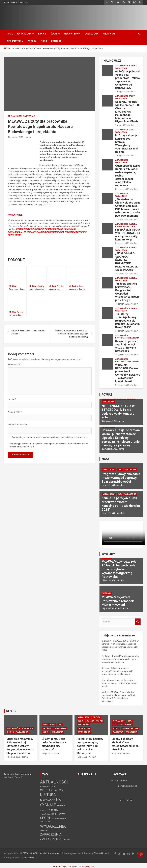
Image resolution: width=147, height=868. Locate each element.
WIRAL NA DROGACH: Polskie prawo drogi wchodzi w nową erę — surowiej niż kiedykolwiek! (128, 373)
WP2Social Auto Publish (62, 867)
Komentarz (14, 365)
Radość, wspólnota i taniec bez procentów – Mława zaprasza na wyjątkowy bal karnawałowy (128, 80)
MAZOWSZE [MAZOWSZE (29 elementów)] (47, 800)
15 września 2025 (110, 485)
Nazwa (12, 399)
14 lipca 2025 (118, 753)
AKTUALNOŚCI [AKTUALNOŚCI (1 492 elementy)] (54, 782)
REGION (11, 711)
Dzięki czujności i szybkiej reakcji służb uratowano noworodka (126, 346)
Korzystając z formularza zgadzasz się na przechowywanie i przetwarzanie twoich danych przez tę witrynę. (49, 445)
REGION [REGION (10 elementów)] (61, 814)
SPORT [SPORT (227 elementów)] (45, 818)
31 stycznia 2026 (123, 189)
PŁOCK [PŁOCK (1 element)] (54, 814)
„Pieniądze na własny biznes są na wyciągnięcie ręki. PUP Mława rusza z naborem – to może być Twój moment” (128, 207)
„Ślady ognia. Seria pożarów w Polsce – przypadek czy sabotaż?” (54, 744)
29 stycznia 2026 (123, 385)
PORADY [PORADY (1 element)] (43, 811)
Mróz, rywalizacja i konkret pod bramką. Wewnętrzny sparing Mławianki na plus (127, 144)
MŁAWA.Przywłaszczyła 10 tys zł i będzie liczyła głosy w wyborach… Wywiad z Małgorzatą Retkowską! (119, 569)
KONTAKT (56, 41)
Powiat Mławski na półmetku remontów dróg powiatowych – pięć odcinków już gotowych (120, 659)
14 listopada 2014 (110, 580)
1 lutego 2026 (121, 92)
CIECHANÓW (28, 728)
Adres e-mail (15, 412)
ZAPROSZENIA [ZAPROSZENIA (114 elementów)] (51, 834)
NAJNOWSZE (112, 61)
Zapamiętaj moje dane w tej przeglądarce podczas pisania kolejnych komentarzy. (50, 437)
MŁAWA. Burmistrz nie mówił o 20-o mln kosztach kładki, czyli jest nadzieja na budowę (72, 334)
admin (28, 137)
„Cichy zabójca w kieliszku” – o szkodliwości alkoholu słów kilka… (126, 744)
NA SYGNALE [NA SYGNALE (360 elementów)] (51, 802)
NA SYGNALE (29, 116)
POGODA (32, 41)
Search (138, 622)
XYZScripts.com (88, 867)
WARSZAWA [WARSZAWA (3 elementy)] (45, 822)
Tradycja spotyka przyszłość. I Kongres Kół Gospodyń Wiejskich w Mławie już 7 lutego (127, 292)
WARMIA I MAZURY (95, 721)
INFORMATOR (14, 41)
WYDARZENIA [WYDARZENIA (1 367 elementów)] (53, 826)
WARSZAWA (118, 732)
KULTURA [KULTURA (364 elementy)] (48, 795)
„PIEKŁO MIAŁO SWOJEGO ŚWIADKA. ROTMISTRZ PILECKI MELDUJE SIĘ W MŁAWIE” (126, 262)
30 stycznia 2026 (123, 243)
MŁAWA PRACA (72, 34)
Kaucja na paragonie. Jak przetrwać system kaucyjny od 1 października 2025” (121, 504)
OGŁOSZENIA (92, 34)
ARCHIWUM (109, 34)
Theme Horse (101, 853)
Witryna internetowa (17, 425)
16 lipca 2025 (83, 757)
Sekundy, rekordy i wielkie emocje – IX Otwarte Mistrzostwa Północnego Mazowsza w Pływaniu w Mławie (127, 112)
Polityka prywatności (71, 853)
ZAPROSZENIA (84, 728)
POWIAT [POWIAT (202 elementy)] (54, 810)
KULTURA (133, 66)
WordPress (29, 858)
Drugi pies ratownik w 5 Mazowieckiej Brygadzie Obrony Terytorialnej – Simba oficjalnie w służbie (20, 746)
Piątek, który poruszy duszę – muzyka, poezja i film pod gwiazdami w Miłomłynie (90, 746)
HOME (10, 34)
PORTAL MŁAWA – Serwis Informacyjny (40, 853)
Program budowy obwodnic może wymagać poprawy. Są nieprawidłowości (121, 478)
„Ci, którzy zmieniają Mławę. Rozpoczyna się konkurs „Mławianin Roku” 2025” (127, 321)
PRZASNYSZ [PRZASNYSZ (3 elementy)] (45, 814)
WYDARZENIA (24, 34)
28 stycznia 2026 (109, 449)
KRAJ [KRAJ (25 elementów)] (61, 790)
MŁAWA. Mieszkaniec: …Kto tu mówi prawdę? (28, 332)
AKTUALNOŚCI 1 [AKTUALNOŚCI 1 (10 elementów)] (48, 787)
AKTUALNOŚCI (15, 116)
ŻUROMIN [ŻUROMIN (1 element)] (66, 839)
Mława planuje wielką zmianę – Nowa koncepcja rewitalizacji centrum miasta (119, 683)
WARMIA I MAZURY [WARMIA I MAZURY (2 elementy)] (60, 818)
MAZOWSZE (48, 728)
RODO (44, 41)
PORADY (129, 725)
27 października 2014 (111, 608)
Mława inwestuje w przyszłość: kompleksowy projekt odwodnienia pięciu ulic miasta (117, 671)
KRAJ (41, 34)
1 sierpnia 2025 (13, 757)
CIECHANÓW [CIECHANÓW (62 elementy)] (49, 790)
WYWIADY (108, 554)
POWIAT (119, 226)
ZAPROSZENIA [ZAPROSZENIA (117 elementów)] (51, 839)
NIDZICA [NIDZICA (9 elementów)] (61, 805)
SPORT (132, 96)
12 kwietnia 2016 (16, 137)
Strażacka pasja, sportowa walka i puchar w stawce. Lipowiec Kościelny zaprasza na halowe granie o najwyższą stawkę (121, 438)
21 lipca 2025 (48, 753)
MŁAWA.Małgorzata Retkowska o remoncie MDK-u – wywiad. (118, 601)
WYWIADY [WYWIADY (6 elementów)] (45, 831)
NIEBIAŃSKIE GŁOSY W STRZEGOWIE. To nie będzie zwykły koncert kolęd (128, 234)
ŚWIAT (54, 34)
